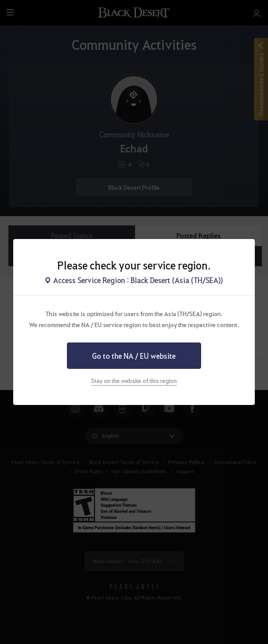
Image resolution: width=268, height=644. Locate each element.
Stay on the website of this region (134, 381)
